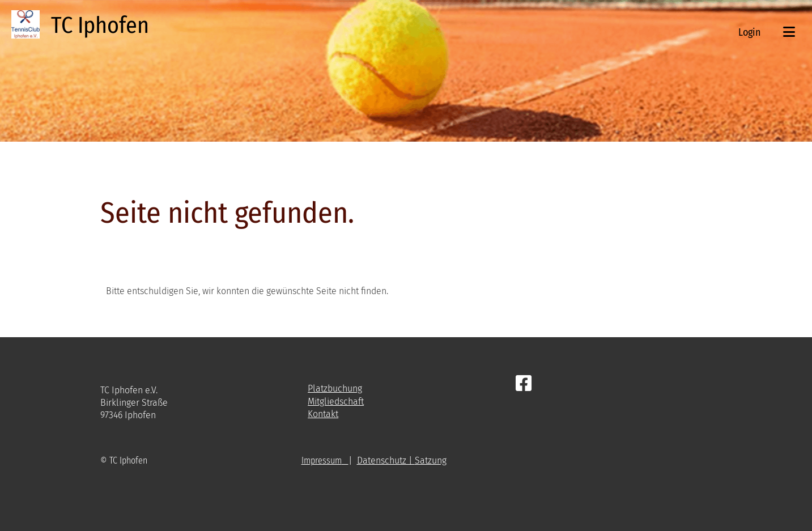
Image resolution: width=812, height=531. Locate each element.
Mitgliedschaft (336, 402)
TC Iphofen (100, 26)
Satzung (431, 460)
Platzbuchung (335, 388)
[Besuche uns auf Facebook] (524, 384)
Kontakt (323, 414)
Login (749, 32)
